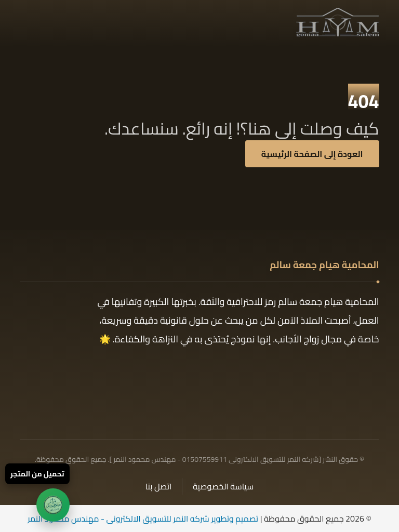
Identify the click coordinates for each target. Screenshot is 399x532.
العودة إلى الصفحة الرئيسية (312, 154)
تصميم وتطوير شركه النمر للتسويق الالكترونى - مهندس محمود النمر (143, 518)
